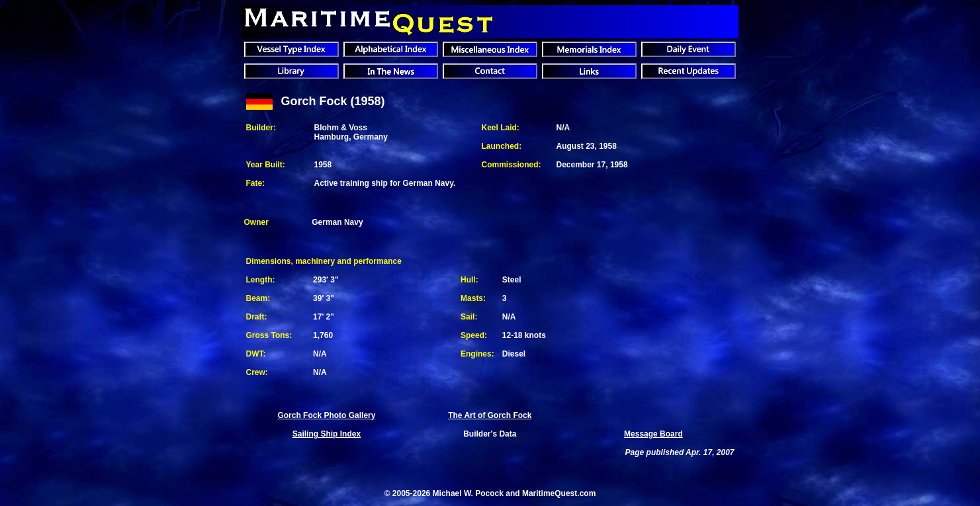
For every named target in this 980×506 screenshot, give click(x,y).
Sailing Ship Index (327, 434)
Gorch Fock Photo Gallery (326, 415)
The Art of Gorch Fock (490, 415)
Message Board (653, 434)
